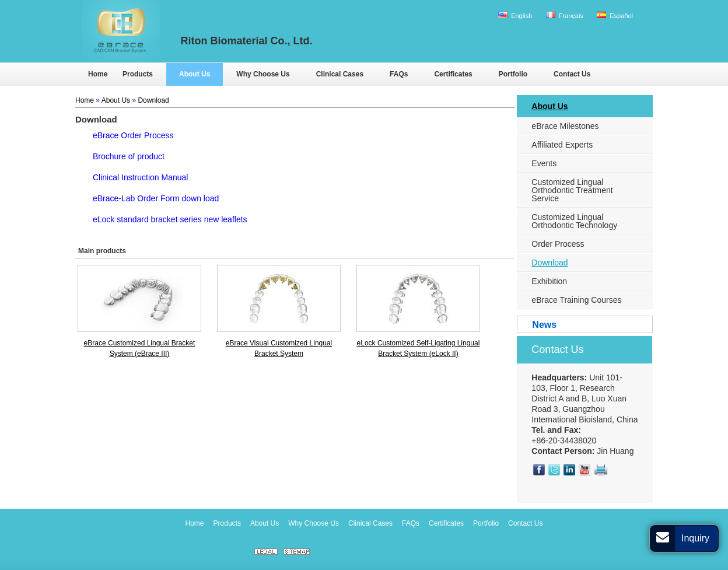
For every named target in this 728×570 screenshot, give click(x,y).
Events (544, 163)
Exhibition (549, 281)
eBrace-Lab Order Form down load (156, 198)
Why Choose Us (314, 523)
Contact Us (557, 349)
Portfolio (486, 523)
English (515, 15)
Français (565, 15)
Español (615, 15)
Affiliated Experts (562, 145)
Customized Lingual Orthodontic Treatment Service (572, 190)
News (544, 325)
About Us (116, 100)
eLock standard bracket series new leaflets (170, 219)
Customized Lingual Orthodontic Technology (574, 221)
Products (227, 523)
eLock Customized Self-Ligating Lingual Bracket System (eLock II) (419, 348)
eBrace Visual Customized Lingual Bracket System (279, 348)
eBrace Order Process (133, 135)
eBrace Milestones (565, 126)
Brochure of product (129, 156)
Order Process (558, 244)
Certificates (446, 523)
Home (85, 100)
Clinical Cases (370, 523)
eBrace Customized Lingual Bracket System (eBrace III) (140, 348)
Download (153, 100)
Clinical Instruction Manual (140, 177)
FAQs (411, 523)
